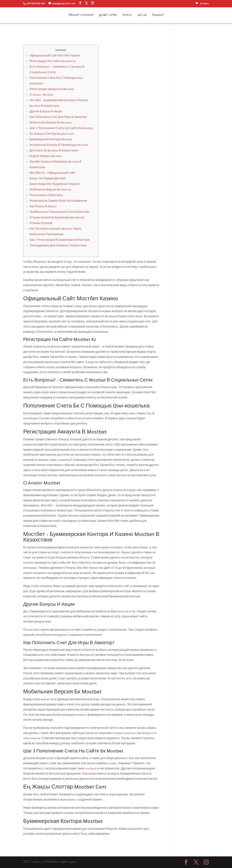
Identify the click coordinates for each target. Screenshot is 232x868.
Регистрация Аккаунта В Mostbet (52, 90)
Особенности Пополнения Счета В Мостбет (60, 212)
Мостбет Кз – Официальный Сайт (52, 173)
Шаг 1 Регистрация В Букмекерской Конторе (60, 240)
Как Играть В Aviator (43, 207)
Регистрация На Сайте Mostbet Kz (53, 62)
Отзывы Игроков (41, 224)
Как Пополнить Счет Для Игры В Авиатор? (58, 117)
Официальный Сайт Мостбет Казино (55, 56)
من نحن (142, 15)
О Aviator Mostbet (41, 95)
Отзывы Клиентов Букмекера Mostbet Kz (57, 218)
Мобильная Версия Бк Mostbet (51, 123)
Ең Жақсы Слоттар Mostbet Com (52, 134)
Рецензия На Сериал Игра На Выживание (58, 201)
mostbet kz (92, 769)
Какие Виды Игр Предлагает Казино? (55, 185)
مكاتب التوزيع (108, 15)
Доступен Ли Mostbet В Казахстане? (54, 151)
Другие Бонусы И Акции (46, 112)
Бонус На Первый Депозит (48, 179)
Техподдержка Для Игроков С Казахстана (58, 246)
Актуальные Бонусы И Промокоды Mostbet (59, 145)
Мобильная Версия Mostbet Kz (50, 190)
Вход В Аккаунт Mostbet (46, 157)
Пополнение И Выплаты (46, 196)
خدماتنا (127, 15)
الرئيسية (158, 15)
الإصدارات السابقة (81, 15)
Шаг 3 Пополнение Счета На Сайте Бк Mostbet (61, 129)
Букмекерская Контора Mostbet (51, 140)
